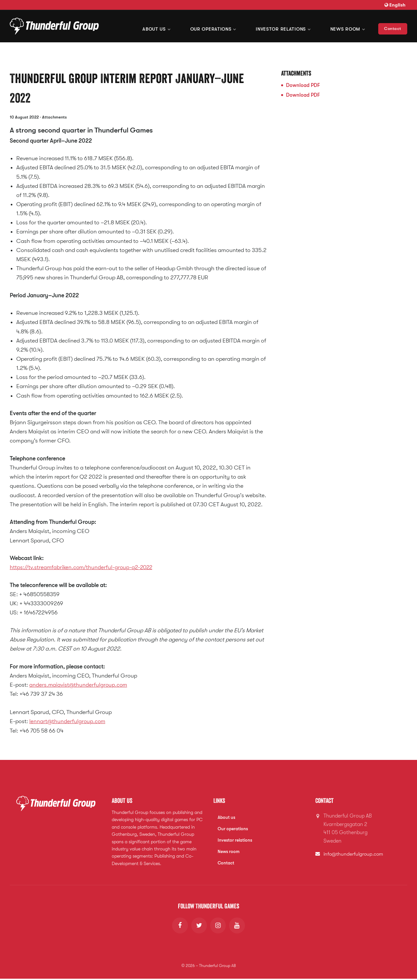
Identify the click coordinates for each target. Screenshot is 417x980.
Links (219, 801)
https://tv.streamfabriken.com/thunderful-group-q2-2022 (83, 567)
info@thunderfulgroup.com (355, 854)
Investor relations (235, 841)
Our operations (215, 26)
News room (348, 26)
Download (303, 85)
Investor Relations (284, 26)
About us (159, 26)
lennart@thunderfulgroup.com (68, 721)
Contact (393, 26)
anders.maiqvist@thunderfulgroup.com (79, 685)
